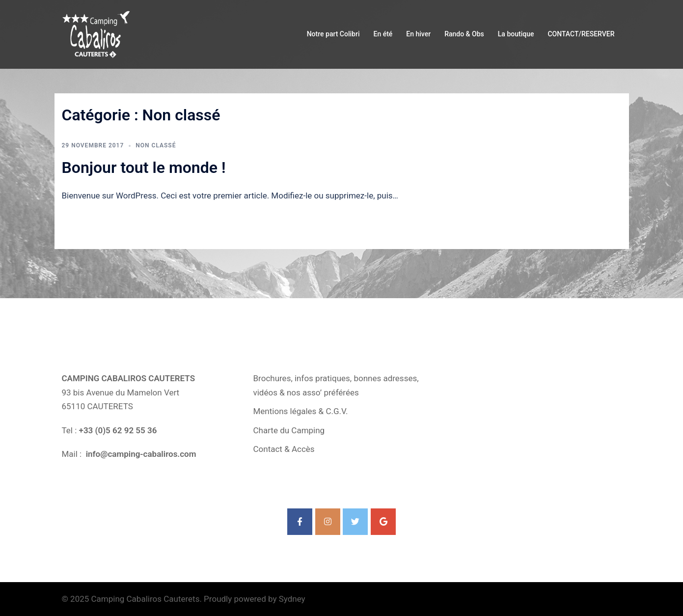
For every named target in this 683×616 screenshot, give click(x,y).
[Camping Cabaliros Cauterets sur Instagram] (328, 522)
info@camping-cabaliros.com (140, 454)
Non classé (156, 145)
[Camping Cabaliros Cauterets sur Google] (383, 522)
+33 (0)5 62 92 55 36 (118, 430)
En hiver (418, 34)
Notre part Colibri (333, 34)
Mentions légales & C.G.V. (301, 411)
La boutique (516, 34)
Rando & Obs (464, 34)
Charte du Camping (289, 430)
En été (383, 34)
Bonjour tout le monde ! (144, 168)
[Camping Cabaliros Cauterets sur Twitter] (355, 522)
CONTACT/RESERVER (581, 34)
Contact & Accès (284, 449)
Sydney (292, 599)
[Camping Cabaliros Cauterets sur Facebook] (300, 522)
